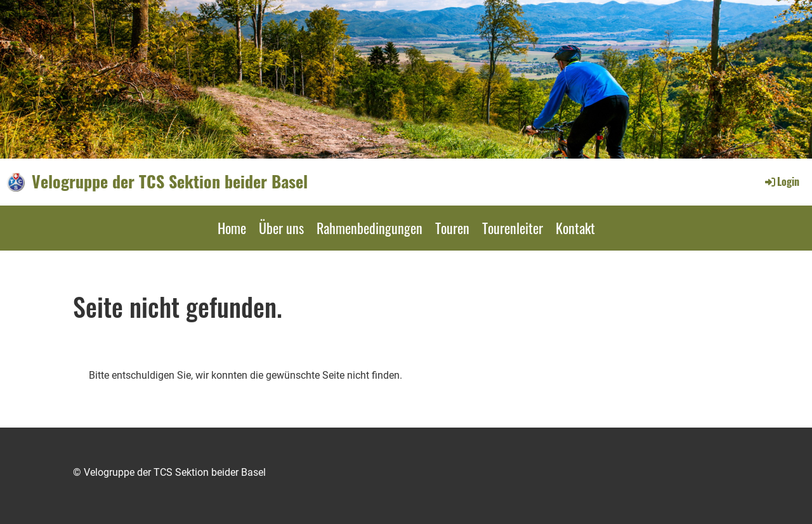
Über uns (281, 228)
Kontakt (575, 228)
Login (781, 181)
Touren (452, 228)
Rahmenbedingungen (370, 228)
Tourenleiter (513, 228)
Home (232, 228)
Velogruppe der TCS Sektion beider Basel (170, 181)
